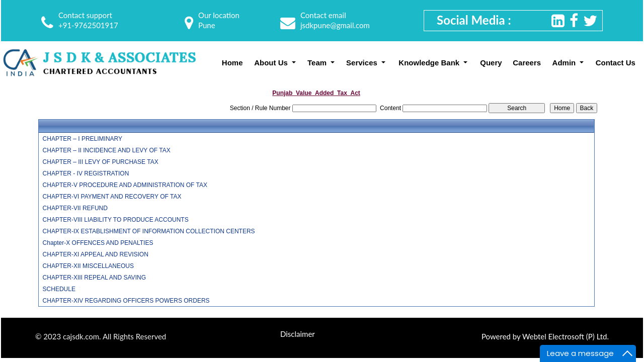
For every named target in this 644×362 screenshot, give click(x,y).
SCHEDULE (59, 289)
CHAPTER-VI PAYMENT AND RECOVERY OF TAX (112, 197)
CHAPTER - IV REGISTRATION (86, 173)
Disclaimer (298, 334)
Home (232, 63)
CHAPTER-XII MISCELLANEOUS (88, 266)
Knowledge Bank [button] (430, 63)
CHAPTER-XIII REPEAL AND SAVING (94, 278)
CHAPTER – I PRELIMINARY (83, 139)
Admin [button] (565, 63)
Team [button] (318, 63)
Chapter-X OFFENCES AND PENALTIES (98, 243)
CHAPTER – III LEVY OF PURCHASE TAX (101, 162)
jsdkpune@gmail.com (335, 25)
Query (491, 63)
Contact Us (616, 63)
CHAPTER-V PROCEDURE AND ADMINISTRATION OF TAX (125, 185)
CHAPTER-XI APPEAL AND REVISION (96, 254)
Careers (527, 63)
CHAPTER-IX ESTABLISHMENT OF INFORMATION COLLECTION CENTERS (149, 231)
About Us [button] (272, 63)
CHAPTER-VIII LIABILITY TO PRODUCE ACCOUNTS (116, 220)
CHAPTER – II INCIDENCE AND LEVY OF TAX (107, 150)
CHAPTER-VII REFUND (75, 208)
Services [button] (363, 63)
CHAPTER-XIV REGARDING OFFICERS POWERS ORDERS (126, 301)
